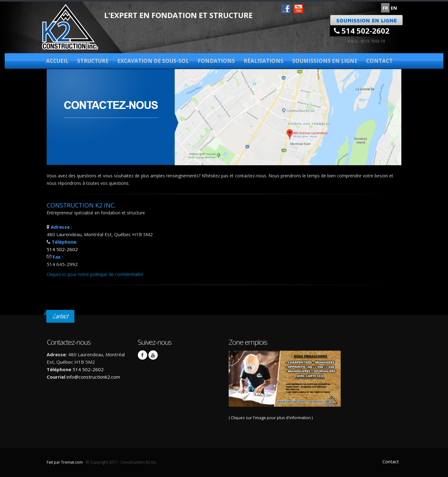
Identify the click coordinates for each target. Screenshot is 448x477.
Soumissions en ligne (325, 61)
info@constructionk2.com (93, 377)
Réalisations (264, 61)
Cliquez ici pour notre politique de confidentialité (95, 274)
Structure (93, 61)
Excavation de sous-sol (153, 61)
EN (394, 8)
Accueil (57, 61)
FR (385, 8)
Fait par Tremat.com (65, 462)
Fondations (216, 61)
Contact (379, 61)
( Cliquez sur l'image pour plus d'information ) (285, 386)
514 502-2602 (362, 31)
